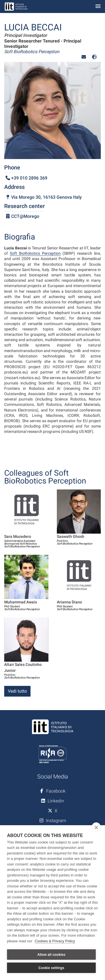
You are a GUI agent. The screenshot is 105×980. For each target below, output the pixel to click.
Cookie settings (51, 968)
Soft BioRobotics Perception (35, 253)
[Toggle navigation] (98, 7)
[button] (84, 57)
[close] (96, 827)
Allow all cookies (51, 955)
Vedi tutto (17, 691)
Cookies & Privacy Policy (55, 941)
